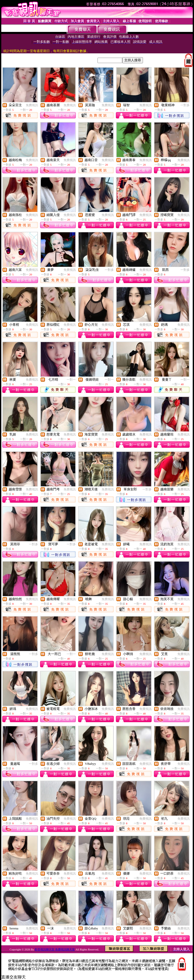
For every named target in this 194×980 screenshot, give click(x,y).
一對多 (185, 105)
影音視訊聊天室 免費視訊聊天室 (55, 949)
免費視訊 (32, 105)
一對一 (71, 380)
